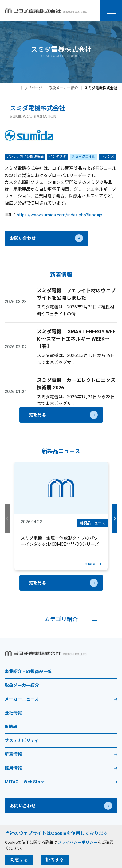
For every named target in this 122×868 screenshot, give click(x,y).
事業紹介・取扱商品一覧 (61, 672)
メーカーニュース (22, 699)
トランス (108, 157)
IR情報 (61, 727)
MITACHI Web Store (25, 782)
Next (115, 518)
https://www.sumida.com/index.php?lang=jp (59, 215)
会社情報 (61, 713)
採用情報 (13, 768)
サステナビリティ (61, 741)
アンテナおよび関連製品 (25, 157)
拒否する (55, 860)
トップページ (31, 88)
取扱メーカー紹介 (63, 88)
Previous (7, 518)
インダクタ (58, 157)
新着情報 (13, 754)
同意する (19, 860)
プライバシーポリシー (77, 842)
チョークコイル (83, 157)
